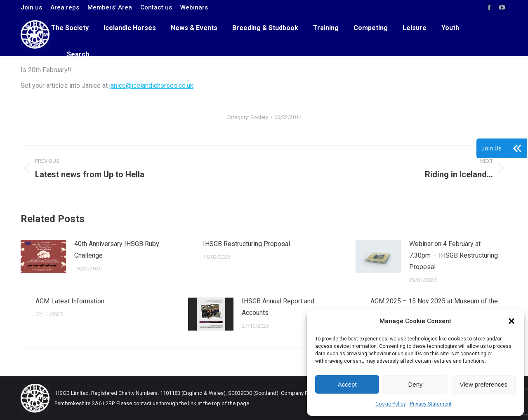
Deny (415, 384)
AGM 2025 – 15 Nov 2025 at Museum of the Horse (434, 307)
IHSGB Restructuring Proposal (246, 244)
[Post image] (43, 257)
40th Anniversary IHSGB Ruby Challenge (117, 250)
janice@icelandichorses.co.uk (151, 86)
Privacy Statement (431, 404)
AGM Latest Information (70, 301)
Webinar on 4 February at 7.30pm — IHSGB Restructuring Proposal (454, 255)
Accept (347, 384)
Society (259, 117)
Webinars (194, 7)
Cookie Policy (391, 404)
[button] (511, 321)
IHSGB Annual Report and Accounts (278, 307)
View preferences (484, 384)
